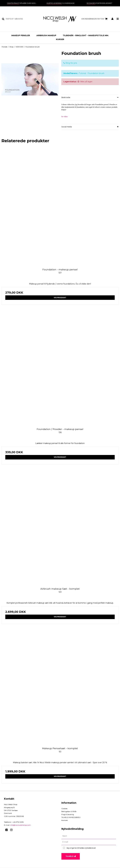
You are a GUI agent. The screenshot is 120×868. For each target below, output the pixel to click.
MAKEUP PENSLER (21, 35)
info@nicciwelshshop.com (20, 825)
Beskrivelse (66, 97)
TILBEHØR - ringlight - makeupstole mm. (86, 35)
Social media (67, 127)
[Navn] (89, 836)
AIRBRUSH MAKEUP (46, 35)
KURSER (60, 39)
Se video (65, 117)
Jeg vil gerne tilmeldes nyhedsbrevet (81, 848)
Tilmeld (70, 856)
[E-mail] (89, 842)
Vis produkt (60, 298)
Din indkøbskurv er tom (95, 19)
